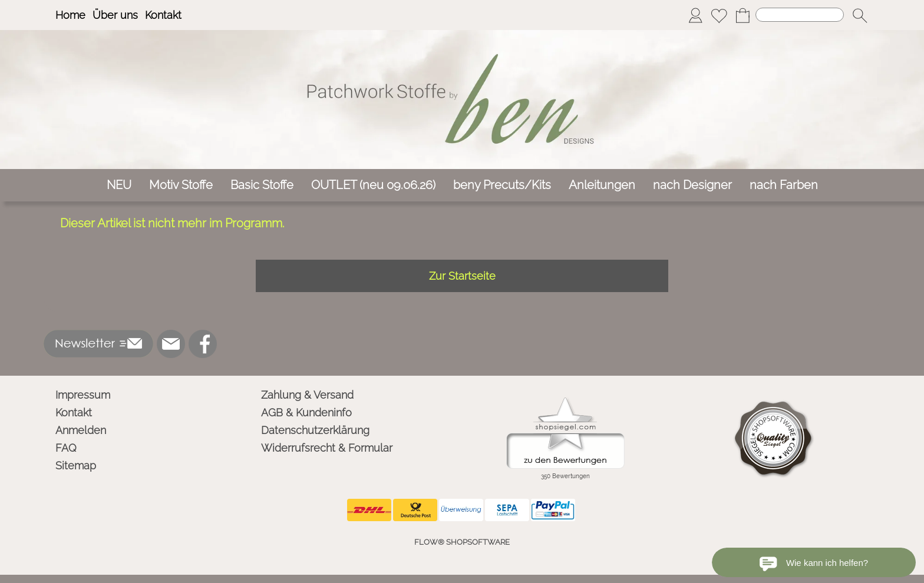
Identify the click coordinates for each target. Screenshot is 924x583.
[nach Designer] (692, 185)
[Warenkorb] (742, 15)
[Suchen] (800, 15)
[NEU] (119, 185)
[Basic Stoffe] (262, 185)
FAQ (66, 448)
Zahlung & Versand (307, 395)
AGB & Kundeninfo (306, 413)
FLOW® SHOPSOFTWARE (462, 542)
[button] (860, 15)
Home (70, 15)
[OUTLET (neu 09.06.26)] (373, 185)
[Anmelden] (695, 15)
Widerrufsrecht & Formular (327, 448)
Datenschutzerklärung (315, 430)
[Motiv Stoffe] (181, 185)
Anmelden (81, 430)
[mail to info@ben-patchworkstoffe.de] (171, 344)
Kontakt (163, 15)
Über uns (115, 15)
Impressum (83, 395)
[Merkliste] (719, 15)
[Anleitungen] (602, 185)
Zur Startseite (462, 276)
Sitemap (76, 466)
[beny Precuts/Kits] (502, 185)
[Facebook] (203, 344)
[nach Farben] (784, 185)
